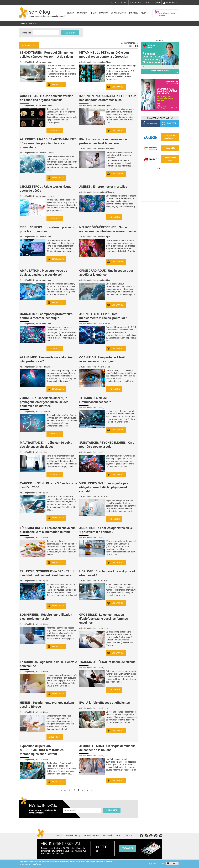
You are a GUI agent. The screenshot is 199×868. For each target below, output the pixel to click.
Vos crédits (170, 148)
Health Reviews (99, 13)
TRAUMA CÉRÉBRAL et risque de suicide (107, 662)
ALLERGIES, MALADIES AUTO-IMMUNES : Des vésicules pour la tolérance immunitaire (48, 143)
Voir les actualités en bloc (136, 46)
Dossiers (82, 13)
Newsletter (72, 836)
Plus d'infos (36, 864)
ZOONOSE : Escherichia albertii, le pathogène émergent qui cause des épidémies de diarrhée (44, 402)
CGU (118, 836)
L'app (147, 3)
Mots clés (27, 33)
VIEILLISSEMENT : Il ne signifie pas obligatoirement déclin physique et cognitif (104, 487)
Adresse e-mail (70, 806)
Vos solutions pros (170, 159)
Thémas (156, 3)
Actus (70, 13)
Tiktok (156, 835)
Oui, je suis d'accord (156, 863)
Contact (128, 836)
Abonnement (118, 13)
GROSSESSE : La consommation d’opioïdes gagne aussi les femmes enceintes (104, 619)
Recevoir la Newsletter (160, 118)
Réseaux (133, 13)
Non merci (172, 863)
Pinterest (151, 835)
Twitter (146, 835)
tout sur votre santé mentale (170, 137)
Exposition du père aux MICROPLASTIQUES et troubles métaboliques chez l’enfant (42, 750)
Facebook (141, 835)
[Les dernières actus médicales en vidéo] (160, 201)
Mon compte (172, 3)
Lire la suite (58, 84)
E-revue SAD (136, 3)
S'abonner (112, 810)
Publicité (108, 836)
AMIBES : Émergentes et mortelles (103, 187)
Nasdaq (158, 11)
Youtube (161, 835)
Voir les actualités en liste (130, 46)
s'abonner (127, 848)
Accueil (22, 24)
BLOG (144, 13)
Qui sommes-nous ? (90, 836)
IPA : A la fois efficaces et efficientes (104, 703)
